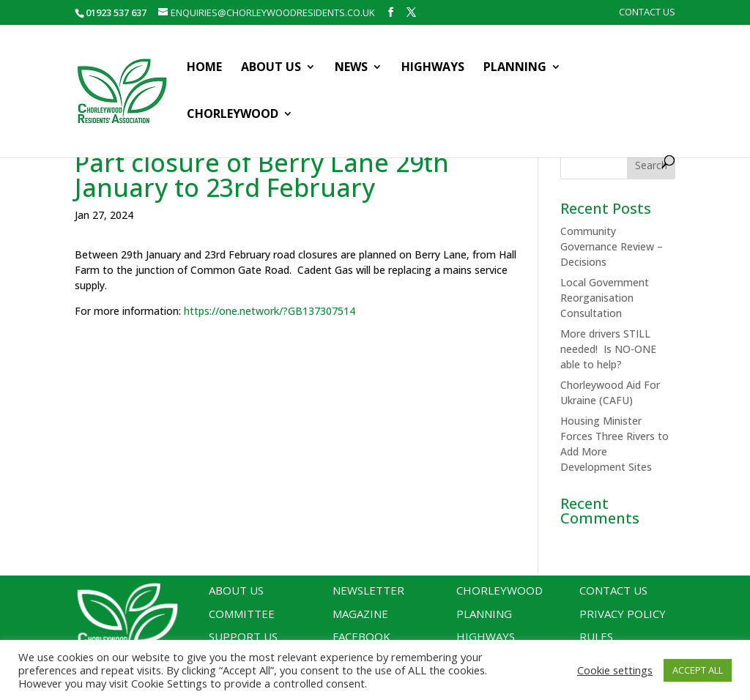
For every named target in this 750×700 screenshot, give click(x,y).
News (351, 68)
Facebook (361, 636)
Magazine (360, 614)
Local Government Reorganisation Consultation (605, 298)
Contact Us (647, 13)
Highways (433, 68)
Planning (515, 68)
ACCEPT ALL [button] (698, 670)
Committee (242, 614)
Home (204, 68)
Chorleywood (233, 115)
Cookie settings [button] (615, 670)
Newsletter (368, 590)
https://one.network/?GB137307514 (270, 311)
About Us (271, 68)
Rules (596, 636)
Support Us (243, 636)
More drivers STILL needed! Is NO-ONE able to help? (608, 349)
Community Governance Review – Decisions (612, 246)
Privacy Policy (623, 614)
